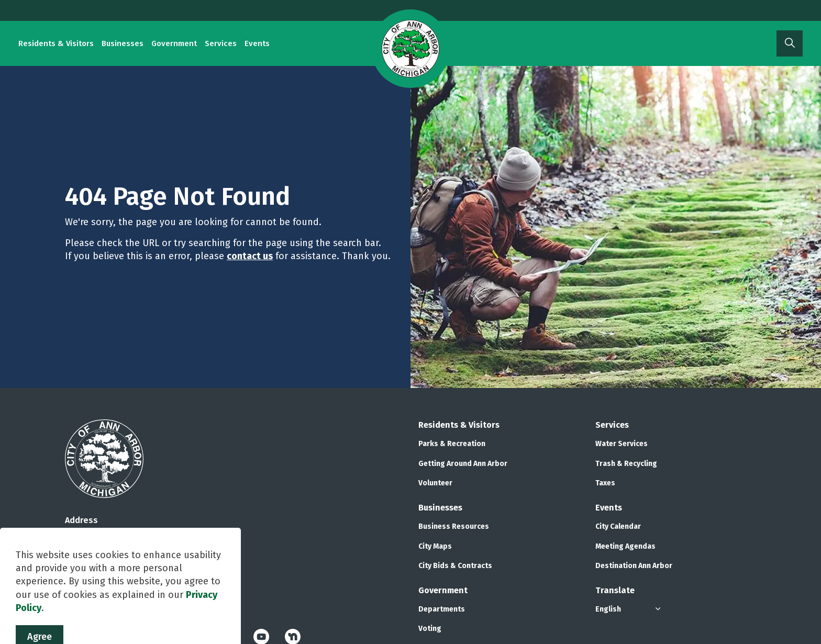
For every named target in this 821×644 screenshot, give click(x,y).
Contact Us (84, 592)
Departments (442, 609)
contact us (250, 256)
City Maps (435, 546)
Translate (615, 590)
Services (221, 43)
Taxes (605, 483)
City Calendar (618, 526)
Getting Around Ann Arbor (463, 464)
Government (174, 43)
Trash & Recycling (626, 464)
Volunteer (435, 483)
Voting (430, 629)
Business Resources (454, 526)
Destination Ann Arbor (634, 566)
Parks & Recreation (452, 444)
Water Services (622, 444)
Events (257, 43)
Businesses (123, 43)
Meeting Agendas (625, 546)
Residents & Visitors (56, 43)
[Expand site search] (790, 43)
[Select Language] (629, 609)
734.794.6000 (90, 579)
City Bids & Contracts (455, 566)
